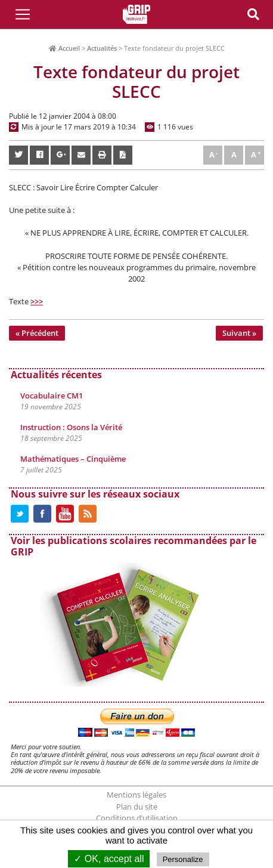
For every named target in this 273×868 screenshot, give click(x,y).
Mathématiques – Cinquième (73, 459)
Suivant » (239, 333)
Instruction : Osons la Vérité (71, 427)
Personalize (183, 859)
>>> (37, 301)
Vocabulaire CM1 (52, 396)
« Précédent (37, 333)
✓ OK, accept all (109, 859)
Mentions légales (136, 795)
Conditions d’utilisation (137, 818)
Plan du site (137, 807)
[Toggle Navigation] (23, 14)
